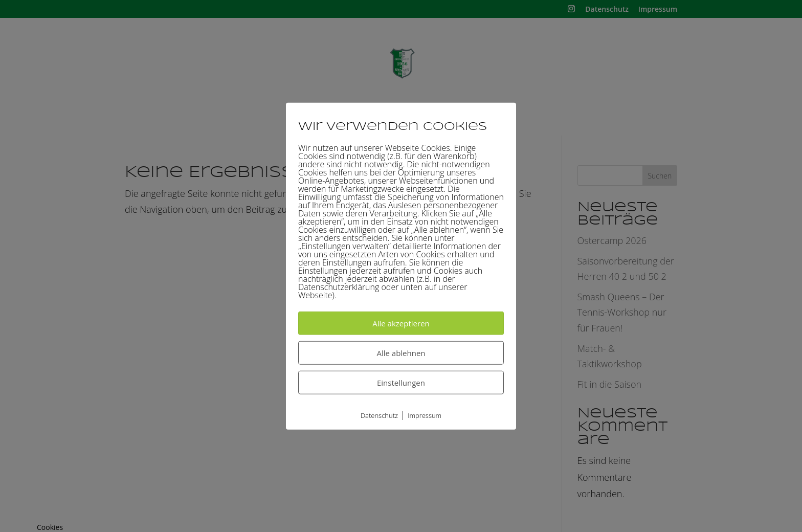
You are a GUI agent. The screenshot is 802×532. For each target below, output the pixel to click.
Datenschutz (379, 415)
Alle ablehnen (401, 353)
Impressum (425, 415)
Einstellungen (401, 383)
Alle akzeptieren (401, 323)
